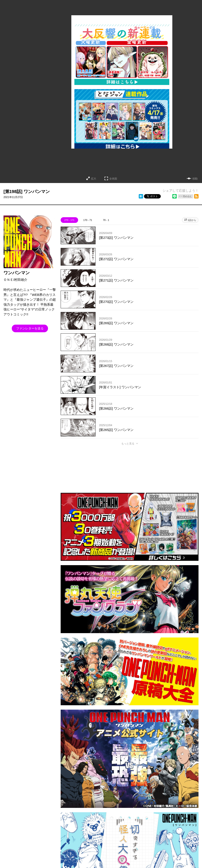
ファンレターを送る (30, 328)
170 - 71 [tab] (88, 220)
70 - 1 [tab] (106, 220)
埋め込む (187, 196)
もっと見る (128, 444)
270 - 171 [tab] (69, 220)
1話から (192, 220)
